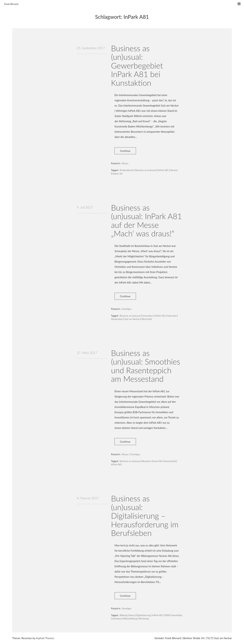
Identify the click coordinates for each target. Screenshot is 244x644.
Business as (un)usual (146, 170)
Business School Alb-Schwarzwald (159, 461)
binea (132, 615)
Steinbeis (117, 619)
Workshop (144, 619)
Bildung (123, 615)
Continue (125, 151)
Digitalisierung (143, 615)
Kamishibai (177, 615)
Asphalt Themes (45, 638)
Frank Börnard (11, 4)
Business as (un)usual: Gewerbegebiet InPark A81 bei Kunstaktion (137, 66)
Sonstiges (127, 309)
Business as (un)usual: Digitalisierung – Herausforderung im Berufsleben (145, 516)
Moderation (117, 319)
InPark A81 (163, 170)
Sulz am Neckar (132, 319)
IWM (167, 615)
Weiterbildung (130, 619)
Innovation (148, 316)
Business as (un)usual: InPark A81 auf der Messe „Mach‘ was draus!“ (146, 221)
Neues (125, 163)
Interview (172, 316)
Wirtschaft (147, 319)
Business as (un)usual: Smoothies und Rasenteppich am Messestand (146, 366)
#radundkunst (127, 170)
